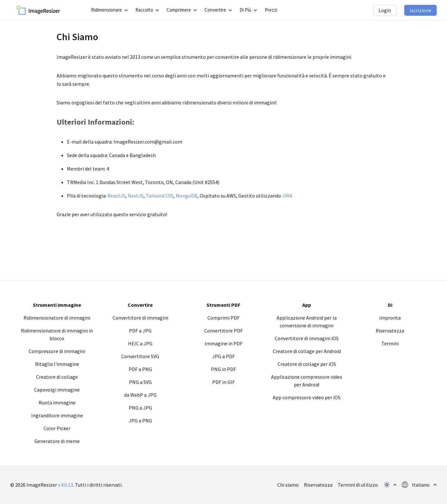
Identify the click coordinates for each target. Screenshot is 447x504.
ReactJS (116, 196)
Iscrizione (420, 10)
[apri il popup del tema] (390, 485)
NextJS (136, 196)
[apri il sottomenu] (109, 10)
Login (385, 10)
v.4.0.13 (65, 485)
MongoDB (187, 196)
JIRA (287, 196)
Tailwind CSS (160, 196)
